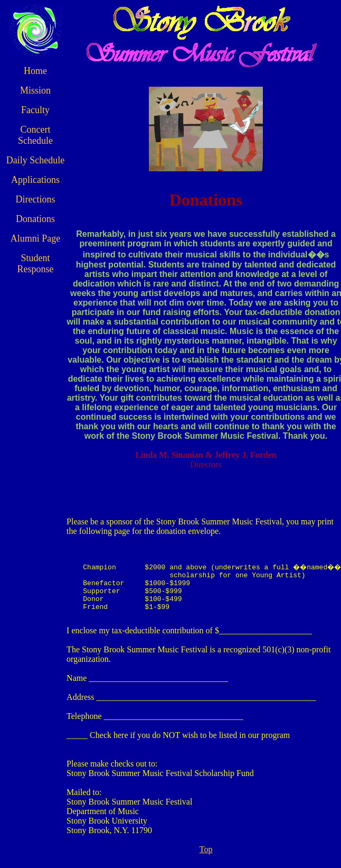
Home (33, 71)
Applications (33, 191)
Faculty (33, 110)
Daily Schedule (33, 166)
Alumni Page (33, 250)
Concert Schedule (33, 135)
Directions (32, 210)
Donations (33, 230)
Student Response (32, 275)
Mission (33, 90)
